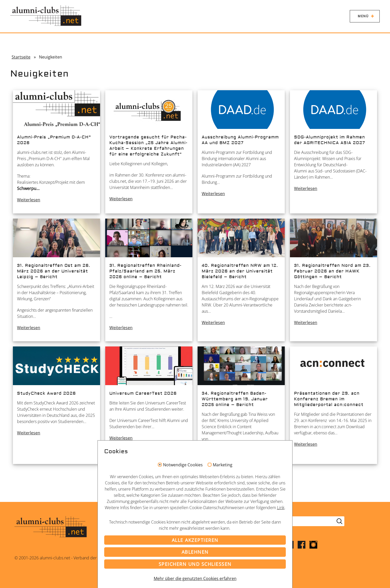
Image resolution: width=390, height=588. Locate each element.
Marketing (223, 465)
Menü (363, 16)
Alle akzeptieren (195, 540)
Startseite (21, 57)
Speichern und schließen (195, 564)
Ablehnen (195, 552)
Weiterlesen (29, 200)
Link (281, 508)
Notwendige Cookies (183, 465)
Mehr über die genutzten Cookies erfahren (195, 578)
